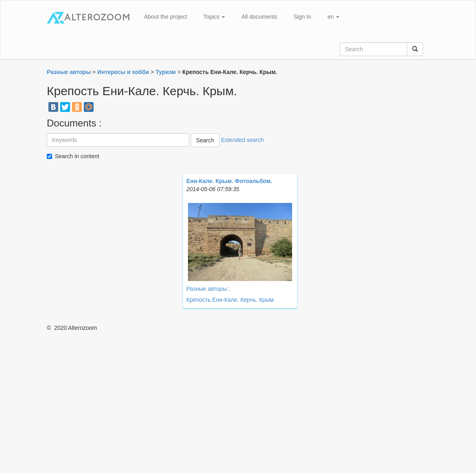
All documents (259, 17)
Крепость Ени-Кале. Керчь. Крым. (231, 300)
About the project (166, 17)
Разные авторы (206, 289)
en (333, 17)
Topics (214, 17)
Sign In (302, 17)
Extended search (242, 140)
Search (205, 140)
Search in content (77, 156)
